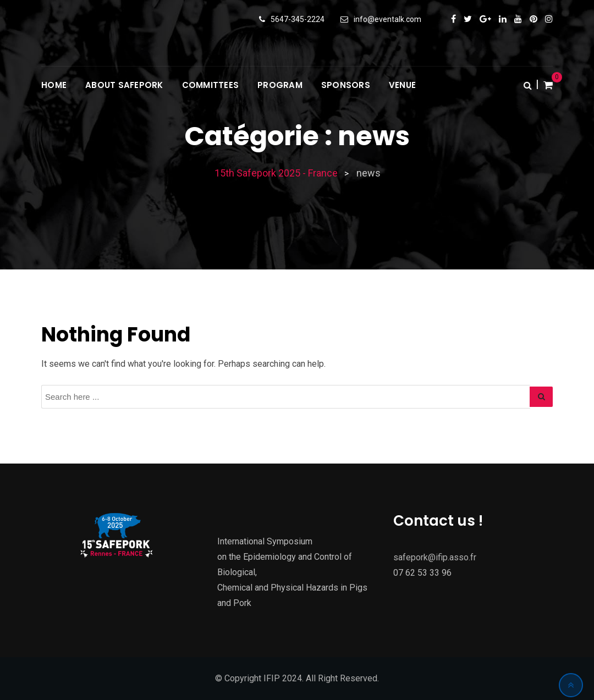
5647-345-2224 (298, 19)
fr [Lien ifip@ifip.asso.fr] (473, 557)
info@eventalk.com (387, 19)
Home (54, 85)
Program (280, 85)
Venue (402, 85)
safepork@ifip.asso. (432, 557)
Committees (211, 85)
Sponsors (346, 85)
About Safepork (124, 85)
